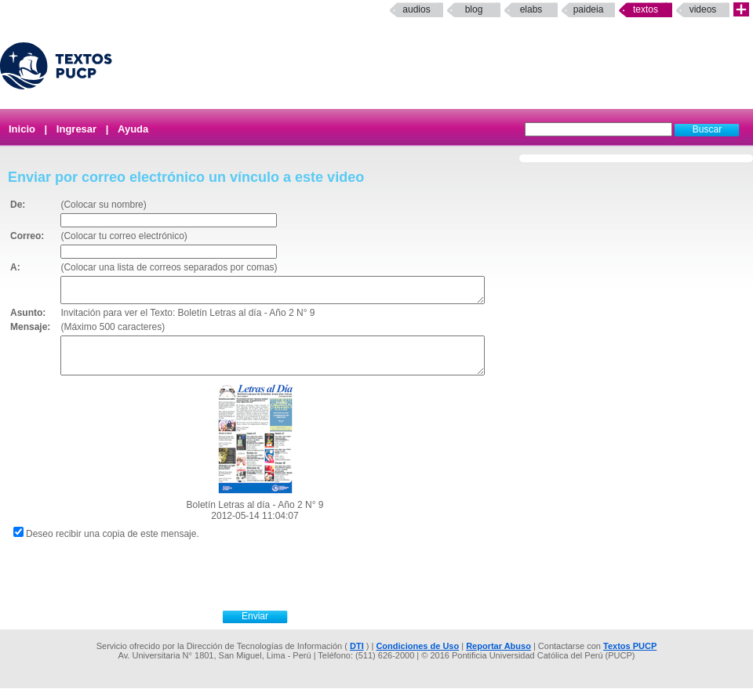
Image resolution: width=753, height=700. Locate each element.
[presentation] (272, 585)
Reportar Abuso (498, 658)
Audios (416, 9)
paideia (589, 9)
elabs (531, 9)
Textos (646, 9)
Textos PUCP (630, 658)
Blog (474, 9)
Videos (703, 9)
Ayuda (133, 129)
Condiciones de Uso (417, 658)
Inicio (22, 129)
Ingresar (76, 129)
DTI (357, 658)
